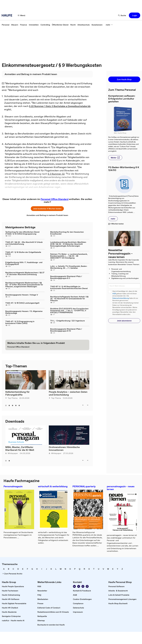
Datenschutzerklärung (121, 298)
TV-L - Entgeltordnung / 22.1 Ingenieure (68, 321)
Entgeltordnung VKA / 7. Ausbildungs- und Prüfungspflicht (24, 263)
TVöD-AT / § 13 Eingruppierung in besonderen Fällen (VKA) (20, 322)
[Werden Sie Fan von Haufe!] (87, 586)
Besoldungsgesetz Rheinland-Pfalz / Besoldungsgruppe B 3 (66, 277)
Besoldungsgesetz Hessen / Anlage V (22, 295)
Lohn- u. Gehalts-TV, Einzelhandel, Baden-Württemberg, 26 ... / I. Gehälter (69, 267)
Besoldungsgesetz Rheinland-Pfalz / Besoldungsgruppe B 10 (66, 330)
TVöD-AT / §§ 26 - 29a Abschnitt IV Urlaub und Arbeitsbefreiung (24, 243)
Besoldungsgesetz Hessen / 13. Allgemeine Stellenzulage (24, 312)
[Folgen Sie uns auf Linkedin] (74, 586)
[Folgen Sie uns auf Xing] (79, 586)
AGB (114, 294)
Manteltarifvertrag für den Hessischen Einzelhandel (67, 233)
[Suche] (122, 15)
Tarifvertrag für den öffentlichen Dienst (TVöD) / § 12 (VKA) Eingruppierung (22, 233)
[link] (6, 25)
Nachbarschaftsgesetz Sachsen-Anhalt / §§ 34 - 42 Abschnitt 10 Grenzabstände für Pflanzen (69, 299)
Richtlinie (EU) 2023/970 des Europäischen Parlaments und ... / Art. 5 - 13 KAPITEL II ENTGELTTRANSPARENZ (69, 310)
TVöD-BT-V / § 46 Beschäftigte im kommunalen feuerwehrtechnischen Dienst (69, 287)
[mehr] (109, 25)
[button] (135, 15)
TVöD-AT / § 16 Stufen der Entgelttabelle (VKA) (23, 253)
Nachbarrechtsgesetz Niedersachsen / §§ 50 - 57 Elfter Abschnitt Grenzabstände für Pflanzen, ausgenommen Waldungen (24, 285)
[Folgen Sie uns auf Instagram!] (83, 586)
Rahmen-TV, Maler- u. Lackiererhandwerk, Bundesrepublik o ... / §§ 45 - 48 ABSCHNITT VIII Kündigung (69, 256)
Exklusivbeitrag (14, 373)
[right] (88, 405)
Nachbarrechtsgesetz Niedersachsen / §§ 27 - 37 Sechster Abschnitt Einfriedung (25, 273)
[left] (83, 405)
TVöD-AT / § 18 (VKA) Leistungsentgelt (22, 303)
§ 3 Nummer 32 (56, 174)
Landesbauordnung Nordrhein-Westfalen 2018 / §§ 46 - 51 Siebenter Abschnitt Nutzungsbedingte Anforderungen (68, 244)
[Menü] (22, 15)
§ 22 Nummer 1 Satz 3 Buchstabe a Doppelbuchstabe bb (60, 106)
